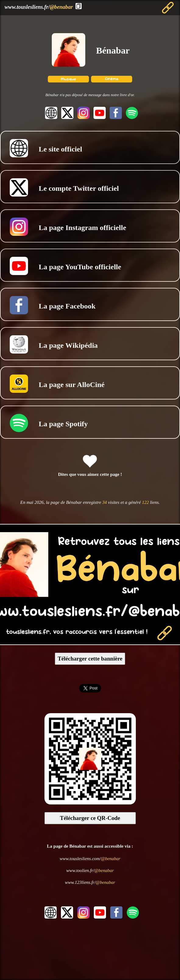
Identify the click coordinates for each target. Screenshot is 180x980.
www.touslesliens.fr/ (39, 7)
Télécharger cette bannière (90, 659)
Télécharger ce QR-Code (90, 818)
